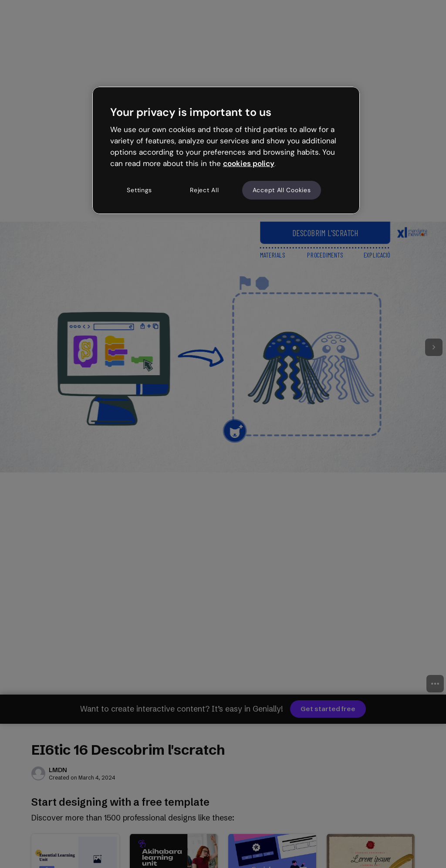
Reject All (204, 190)
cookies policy (249, 163)
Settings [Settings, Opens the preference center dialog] (139, 190)
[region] (226, 150)
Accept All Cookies (282, 190)
